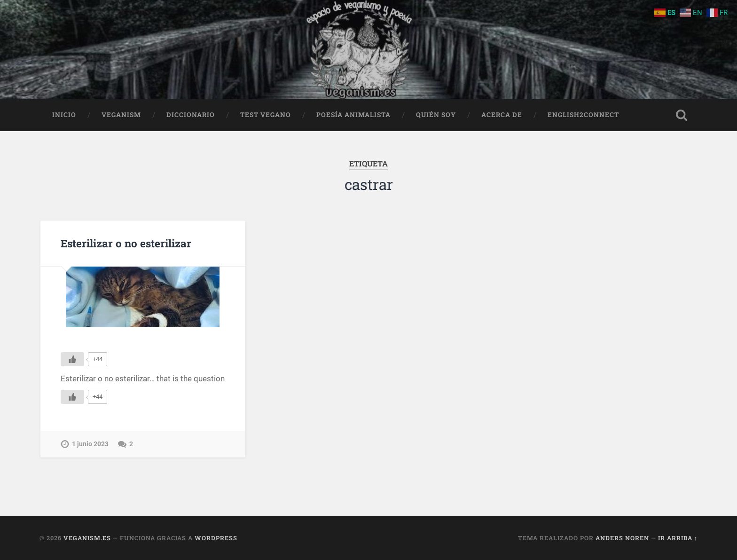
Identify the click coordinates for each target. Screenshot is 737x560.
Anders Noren (622, 538)
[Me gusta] (72, 359)
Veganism (121, 115)
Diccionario (191, 115)
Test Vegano (266, 115)
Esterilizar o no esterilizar (126, 243)
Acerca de (502, 115)
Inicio (64, 115)
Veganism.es (87, 538)
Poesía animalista (353, 115)
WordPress (216, 538)
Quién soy (436, 115)
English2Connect (583, 115)
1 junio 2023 (90, 444)
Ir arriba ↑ (678, 538)
